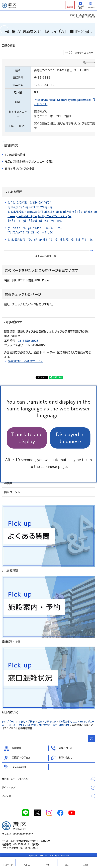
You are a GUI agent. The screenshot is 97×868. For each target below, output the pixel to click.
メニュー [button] (67, 865)
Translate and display (27, 438)
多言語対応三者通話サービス (25, 361)
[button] (70, 5)
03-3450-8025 (28, 341)
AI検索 (86, 865)
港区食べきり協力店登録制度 (54, 725)
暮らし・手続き (27, 722)
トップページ (9, 722)
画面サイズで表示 (84, 53)
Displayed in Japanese (70, 438)
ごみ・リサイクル (47, 722)
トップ (8, 865)
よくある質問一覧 (45, 256)
